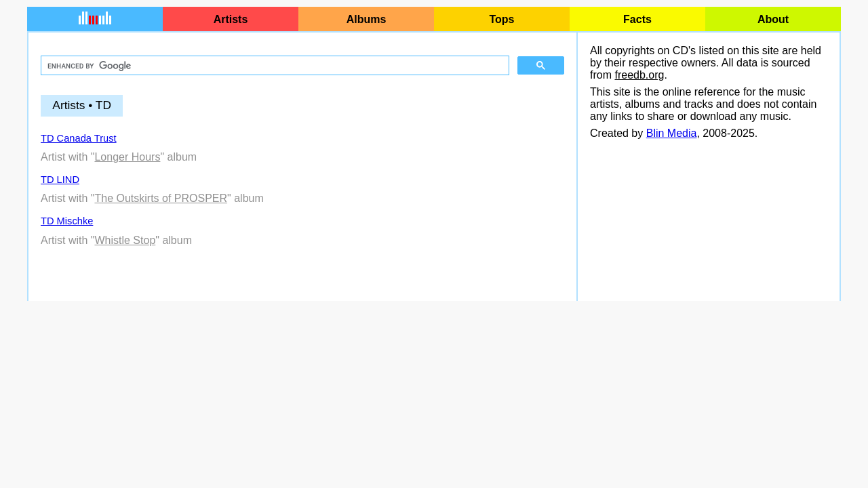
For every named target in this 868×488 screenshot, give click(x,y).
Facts (637, 19)
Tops (501, 19)
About (773, 19)
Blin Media (672, 133)
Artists (231, 19)
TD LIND (60, 180)
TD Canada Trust (79, 138)
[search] (274, 66)
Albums (367, 19)
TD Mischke (67, 221)
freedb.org (639, 75)
